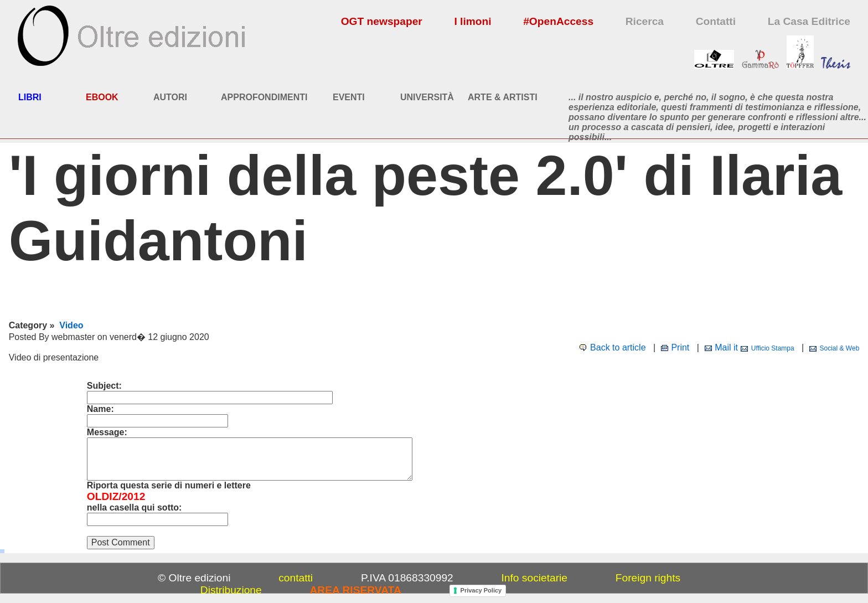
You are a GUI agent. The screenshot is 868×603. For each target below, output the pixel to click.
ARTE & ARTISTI (503, 97)
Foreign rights (648, 578)
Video (71, 325)
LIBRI (30, 97)
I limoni (472, 21)
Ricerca (645, 21)
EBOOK (102, 97)
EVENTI (349, 97)
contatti (296, 578)
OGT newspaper (382, 21)
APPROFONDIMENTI (264, 97)
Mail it (726, 347)
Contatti (716, 21)
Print (680, 347)
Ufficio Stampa (773, 348)
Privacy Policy (481, 590)
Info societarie (534, 578)
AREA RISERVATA (356, 590)
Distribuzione (231, 590)
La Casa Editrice (809, 21)
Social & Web (840, 348)
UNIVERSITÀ (427, 97)
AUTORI (170, 97)
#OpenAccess (558, 21)
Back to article (618, 347)
